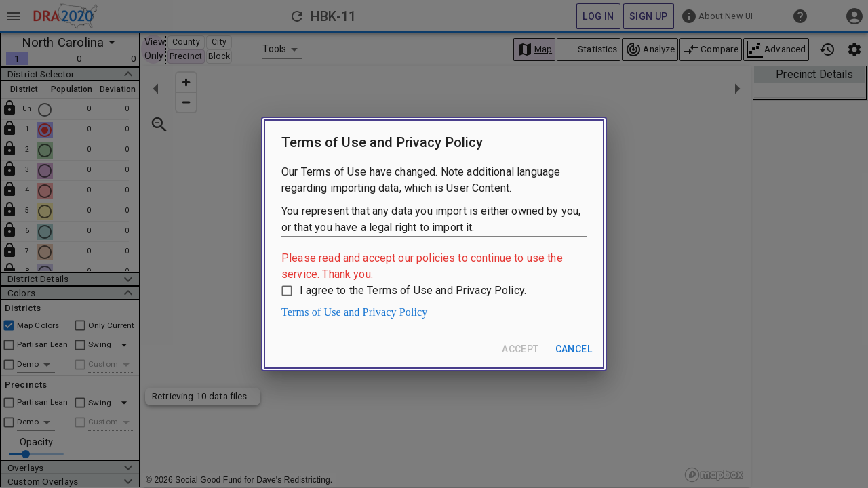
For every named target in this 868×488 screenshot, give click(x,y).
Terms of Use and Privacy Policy (355, 312)
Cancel (574, 349)
